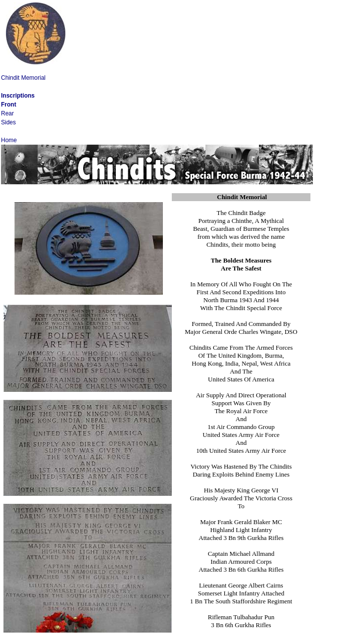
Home (9, 140)
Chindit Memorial (23, 78)
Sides (8, 122)
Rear (7, 113)
